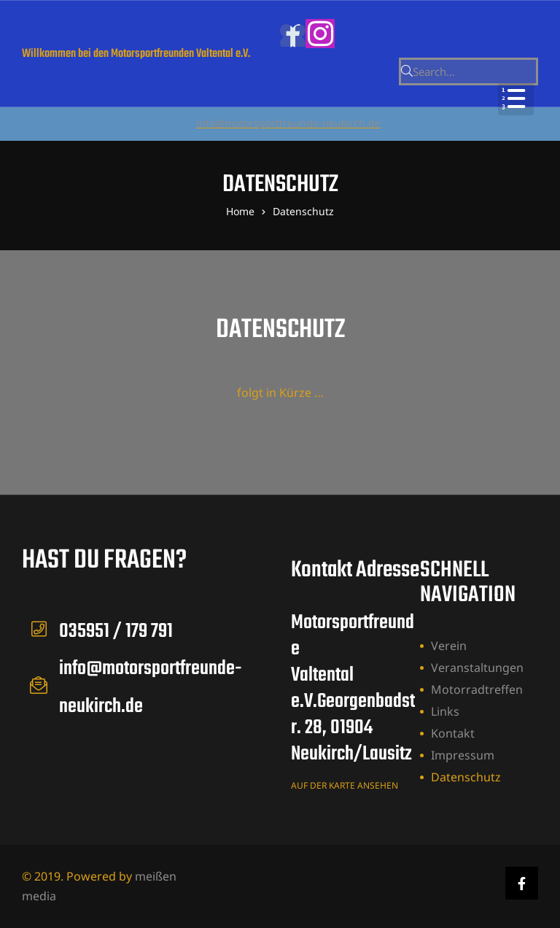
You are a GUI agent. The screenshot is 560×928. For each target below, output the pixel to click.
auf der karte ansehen (345, 785)
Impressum (463, 755)
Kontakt (453, 733)
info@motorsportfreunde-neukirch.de (288, 123)
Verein (449, 646)
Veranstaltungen (477, 668)
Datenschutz (466, 777)
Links (445, 711)
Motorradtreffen (477, 689)
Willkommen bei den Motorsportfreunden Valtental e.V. (136, 54)
